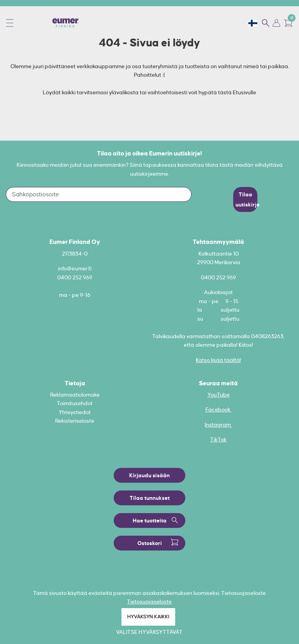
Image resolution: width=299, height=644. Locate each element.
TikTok (218, 439)
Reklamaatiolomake (75, 395)
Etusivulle (244, 92)
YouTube (219, 395)
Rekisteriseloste (75, 421)
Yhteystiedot (75, 412)
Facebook (219, 409)
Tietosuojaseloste (149, 602)
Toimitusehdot (75, 403)
